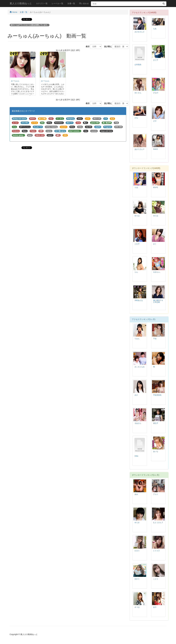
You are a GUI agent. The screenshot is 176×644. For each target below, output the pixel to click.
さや (155, 121)
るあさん (138, 423)
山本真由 (138, 65)
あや (155, 607)
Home (13, 12)
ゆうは (137, 216)
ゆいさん (138, 93)
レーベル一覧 (57, 3)
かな (136, 118)
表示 (87, 47)
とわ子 (137, 244)
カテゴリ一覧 (42, 3)
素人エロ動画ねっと (21, 3)
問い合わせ (84, 3)
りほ (136, 187)
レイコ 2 (156, 551)
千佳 (155, 339)
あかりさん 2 (139, 149)
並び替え (107, 47)
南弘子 (156, 423)
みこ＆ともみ (140, 367)
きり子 (156, 60)
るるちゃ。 (157, 272)
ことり (156, 579)
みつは (137, 607)
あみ (136, 494)
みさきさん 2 (139, 32)
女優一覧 (71, 3)
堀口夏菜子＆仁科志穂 (158, 301)
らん (136, 272)
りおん (137, 339)
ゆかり (137, 579)
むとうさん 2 (158, 522)
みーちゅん (15, 81)
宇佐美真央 (157, 395)
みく (155, 244)
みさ (136, 395)
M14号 (156, 187)
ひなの (156, 93)
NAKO (156, 149)
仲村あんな (139, 300)
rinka (136, 456)
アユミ (156, 494)
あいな (156, 451)
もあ (155, 29)
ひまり (137, 551)
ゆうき (137, 522)
